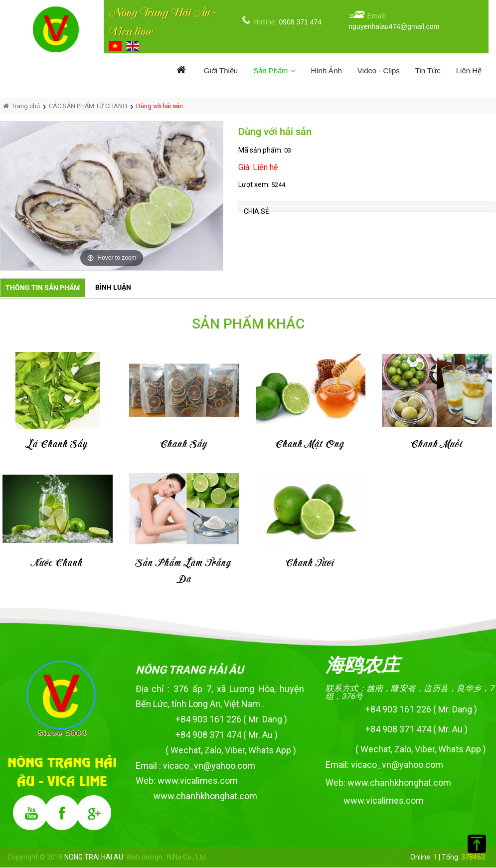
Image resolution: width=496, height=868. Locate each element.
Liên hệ (469, 71)
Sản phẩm (274, 71)
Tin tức (428, 71)
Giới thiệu (221, 71)
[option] (112, 196)
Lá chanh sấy (57, 444)
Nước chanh (57, 563)
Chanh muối (437, 444)
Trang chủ (21, 106)
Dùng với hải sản (160, 106)
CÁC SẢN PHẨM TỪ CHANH (88, 106)
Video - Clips (379, 71)
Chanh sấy (184, 444)
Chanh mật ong (310, 444)
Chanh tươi (311, 563)
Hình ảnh (327, 71)
